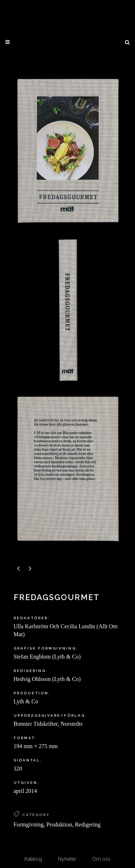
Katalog (33, 859)
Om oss (101, 859)
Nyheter (67, 859)
